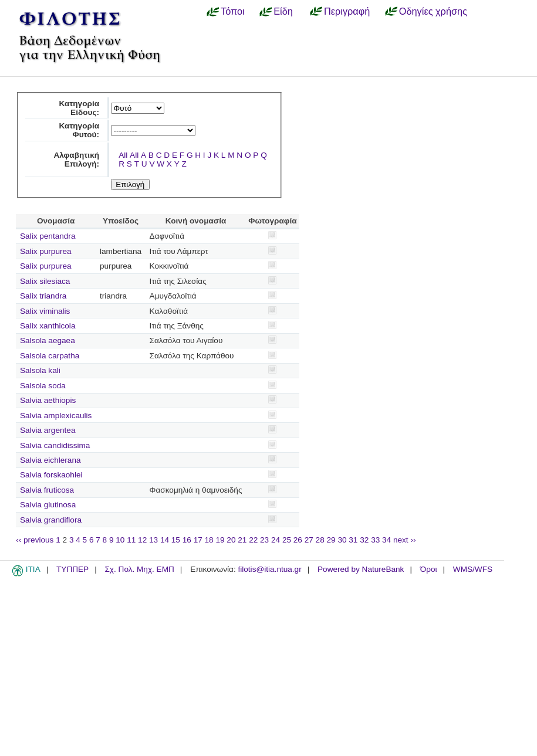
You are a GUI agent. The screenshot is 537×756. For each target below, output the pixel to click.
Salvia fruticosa (47, 490)
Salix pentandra (48, 236)
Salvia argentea (48, 430)
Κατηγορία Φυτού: (79, 130)
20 (231, 540)
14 (165, 540)
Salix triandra (43, 296)
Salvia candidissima (55, 445)
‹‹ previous (35, 540)
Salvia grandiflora (51, 520)
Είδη (283, 11)
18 (209, 540)
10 (120, 540)
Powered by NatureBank (361, 569)
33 (375, 540)
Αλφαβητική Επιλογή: (76, 160)
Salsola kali (40, 370)
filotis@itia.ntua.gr (269, 569)
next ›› (405, 540)
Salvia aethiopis (48, 400)
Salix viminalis (45, 311)
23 (264, 540)
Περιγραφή (347, 11)
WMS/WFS (473, 569)
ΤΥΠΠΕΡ (72, 569)
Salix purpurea (46, 251)
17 (198, 540)
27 (309, 540)
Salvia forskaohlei (51, 475)
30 (342, 540)
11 (131, 540)
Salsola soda (43, 386)
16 (187, 540)
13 (153, 540)
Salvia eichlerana (50, 460)
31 (353, 540)
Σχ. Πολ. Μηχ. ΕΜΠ (139, 569)
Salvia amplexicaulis (56, 416)
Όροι (429, 569)
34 (386, 540)
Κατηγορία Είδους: (79, 108)
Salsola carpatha (50, 356)
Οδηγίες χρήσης (433, 11)
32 (364, 540)
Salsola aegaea (48, 340)
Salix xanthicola (48, 326)
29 (331, 540)
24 (276, 540)
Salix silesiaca (45, 281)
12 (142, 540)
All (123, 155)
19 (220, 540)
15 (176, 540)
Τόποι (233, 11)
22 (253, 540)
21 (242, 540)
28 (320, 540)
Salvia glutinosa (48, 505)
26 (298, 540)
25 (287, 540)
